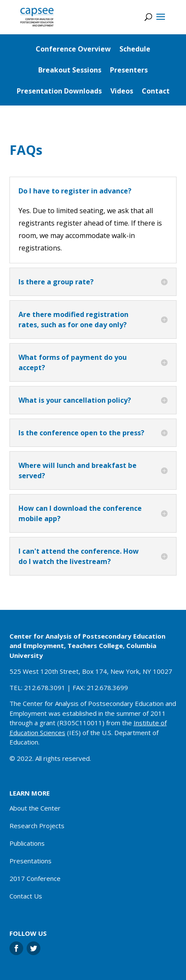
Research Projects (37, 826)
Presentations (30, 861)
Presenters (129, 70)
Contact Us (26, 896)
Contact (156, 91)
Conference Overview (73, 49)
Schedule (135, 49)
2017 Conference (35, 878)
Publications (27, 843)
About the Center (35, 808)
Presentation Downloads (59, 91)
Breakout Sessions (70, 70)
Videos (122, 91)
